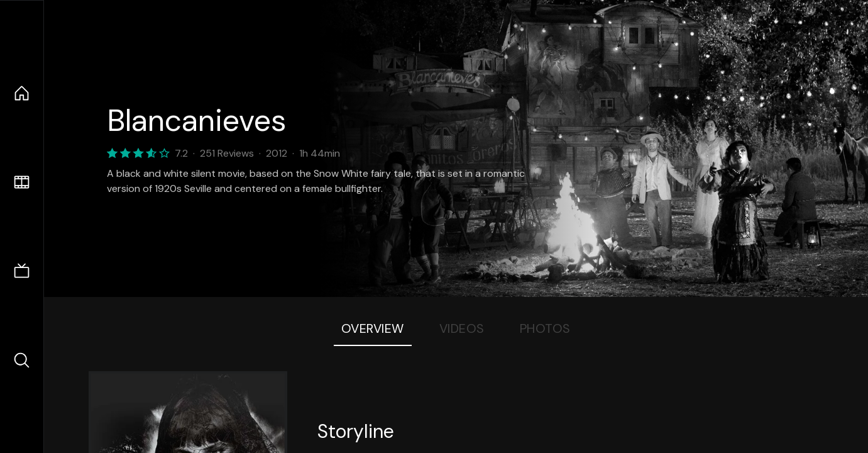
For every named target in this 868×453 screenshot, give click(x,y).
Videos (462, 328)
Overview (373, 328)
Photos (545, 328)
